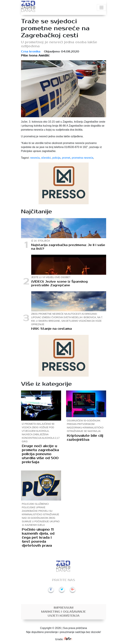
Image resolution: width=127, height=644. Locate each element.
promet (66, 158)
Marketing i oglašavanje (63, 612)
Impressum (64, 608)
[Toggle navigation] (101, 8)
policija (56, 158)
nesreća (35, 158)
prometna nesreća (83, 158)
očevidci (46, 158)
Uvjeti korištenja (64, 616)
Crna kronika (31, 52)
